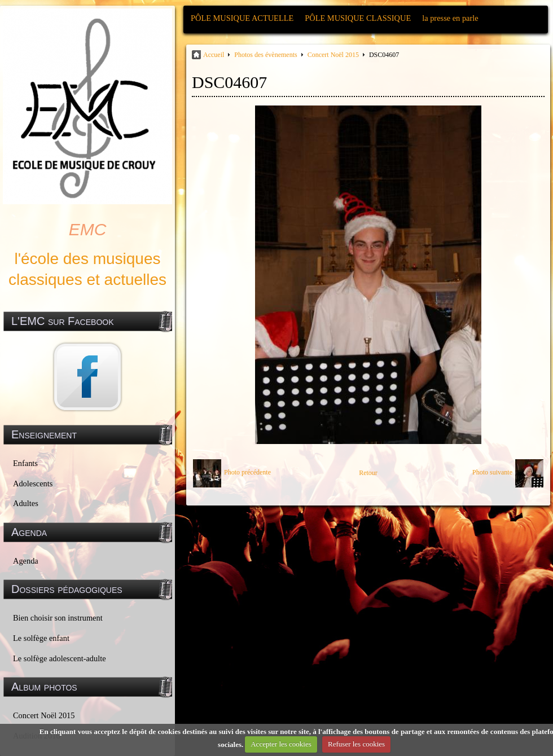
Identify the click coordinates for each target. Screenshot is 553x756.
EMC (88, 229)
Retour (368, 473)
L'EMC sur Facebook (63, 321)
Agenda (26, 561)
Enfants (25, 463)
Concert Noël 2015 (44, 715)
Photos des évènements (265, 55)
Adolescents (33, 484)
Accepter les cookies (281, 744)
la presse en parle (450, 18)
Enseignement (44, 434)
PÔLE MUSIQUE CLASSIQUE (358, 18)
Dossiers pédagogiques (67, 589)
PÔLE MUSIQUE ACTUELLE (242, 18)
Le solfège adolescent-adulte (60, 658)
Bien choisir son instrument (58, 618)
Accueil (214, 55)
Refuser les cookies (356, 744)
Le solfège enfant (41, 638)
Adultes (26, 503)
